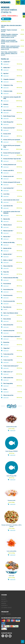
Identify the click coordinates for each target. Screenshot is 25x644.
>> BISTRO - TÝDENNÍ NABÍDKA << (9, 16)
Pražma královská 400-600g (11, 278)
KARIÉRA (4, 603)
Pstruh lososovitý (8, 295)
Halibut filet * (7, 68)
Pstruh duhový (7, 284)
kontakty (7, 19)
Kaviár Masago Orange (9, 116)
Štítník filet (6, 342)
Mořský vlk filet (7, 248)
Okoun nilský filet (8, 266)
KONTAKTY (4, 606)
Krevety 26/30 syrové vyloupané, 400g (12, 146)
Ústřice (5, 389)
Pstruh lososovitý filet (9, 301)
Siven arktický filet (8, 325)
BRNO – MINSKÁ (6, 614)
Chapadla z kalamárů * (9, 79)
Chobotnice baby (8, 91)
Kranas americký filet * (9, 128)
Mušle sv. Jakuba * (8, 260)
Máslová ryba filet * (8, 231)
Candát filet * (7, 62)
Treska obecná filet (8, 354)
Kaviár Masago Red (8, 122)
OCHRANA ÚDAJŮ (6, 608)
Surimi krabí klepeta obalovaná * (12, 336)
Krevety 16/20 (7, 134)
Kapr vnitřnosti (7, 110)
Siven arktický (7, 319)
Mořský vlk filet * (8, 254)
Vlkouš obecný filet (8, 395)
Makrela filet (7, 219)
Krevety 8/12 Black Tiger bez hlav (12, 159)
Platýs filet (6, 272)
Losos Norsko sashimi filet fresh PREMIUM (12, 212)
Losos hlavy (6, 194)
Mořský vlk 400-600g (9, 243)
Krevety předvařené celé (10, 165)
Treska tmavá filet (8, 360)
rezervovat (6, 64)
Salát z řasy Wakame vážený (11, 313)
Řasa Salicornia (7, 307)
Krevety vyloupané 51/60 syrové (12, 182)
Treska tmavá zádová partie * (11, 366)
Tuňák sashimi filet (8, 378)
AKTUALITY (4, 601)
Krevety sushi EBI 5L (9, 171)
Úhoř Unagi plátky (8, 383)
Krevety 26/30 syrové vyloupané (12, 140)
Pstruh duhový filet (8, 290)
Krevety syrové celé (8, 176)
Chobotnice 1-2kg (8, 85)
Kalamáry (6, 104)
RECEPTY (4, 599)
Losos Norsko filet (8, 206)
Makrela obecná (7, 225)
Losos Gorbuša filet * (9, 188)
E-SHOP (4, 597)
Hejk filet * (6, 74)
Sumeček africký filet (9, 331)
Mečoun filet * (7, 237)
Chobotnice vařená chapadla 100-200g (12, 98)
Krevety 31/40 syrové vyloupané (12, 153)
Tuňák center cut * (8, 372)
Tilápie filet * (7, 348)
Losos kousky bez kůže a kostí (11, 200)
